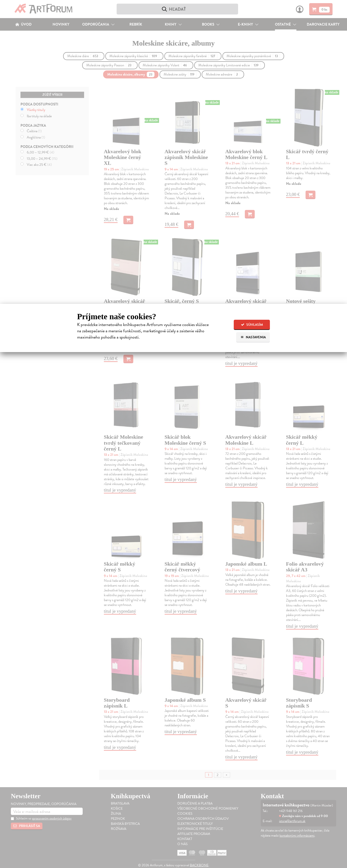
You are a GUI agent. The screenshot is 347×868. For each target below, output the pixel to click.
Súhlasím (252, 325)
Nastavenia (253, 337)
